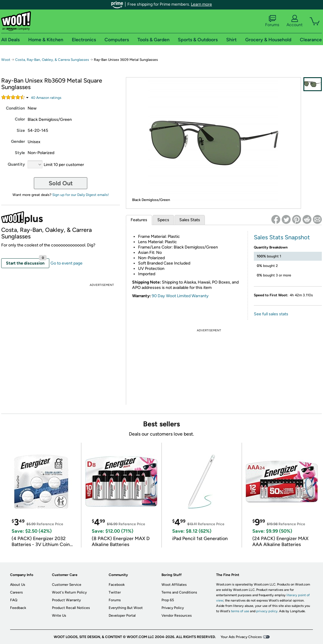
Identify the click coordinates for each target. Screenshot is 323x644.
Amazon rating (46, 98)
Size (21, 130)
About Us (18, 585)
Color (20, 119)
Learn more (201, 4)
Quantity (16, 164)
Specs (163, 220)
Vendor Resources (177, 615)
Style (20, 153)
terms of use (240, 611)
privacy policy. (267, 611)
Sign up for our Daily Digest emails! (81, 195)
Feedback (18, 608)
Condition (15, 108)
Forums (272, 21)
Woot (6, 60)
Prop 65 (168, 600)
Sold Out (61, 183)
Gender (18, 141)
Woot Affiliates (174, 585)
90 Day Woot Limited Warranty (180, 296)
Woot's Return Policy (69, 592)
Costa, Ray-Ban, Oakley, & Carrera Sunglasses (52, 60)
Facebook (117, 585)
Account (294, 21)
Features (139, 220)
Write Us (59, 615)
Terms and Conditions (179, 592)
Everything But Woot (126, 608)
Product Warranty (66, 600)
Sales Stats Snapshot (282, 237)
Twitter (115, 592)
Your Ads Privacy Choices (241, 637)
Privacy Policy (173, 608)
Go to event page (66, 263)
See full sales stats (271, 314)
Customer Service (67, 585)
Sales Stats (190, 220)
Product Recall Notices (71, 608)
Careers (16, 592)
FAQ (14, 600)
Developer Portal (122, 615)
